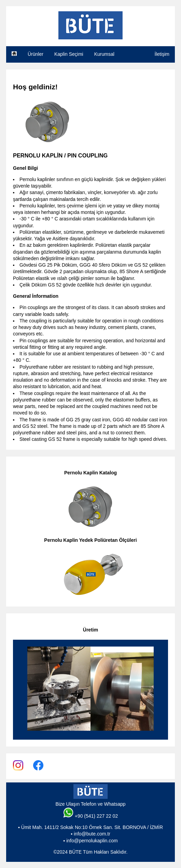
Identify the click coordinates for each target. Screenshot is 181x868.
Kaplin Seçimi (69, 54)
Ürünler (36, 54)
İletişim (162, 54)
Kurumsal (104, 54)
